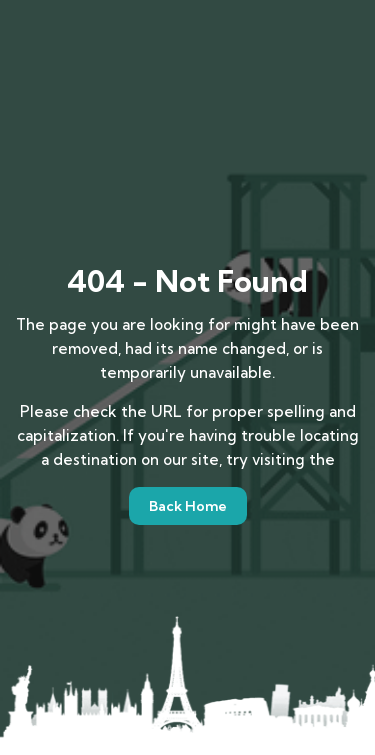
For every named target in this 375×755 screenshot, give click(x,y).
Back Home (188, 506)
